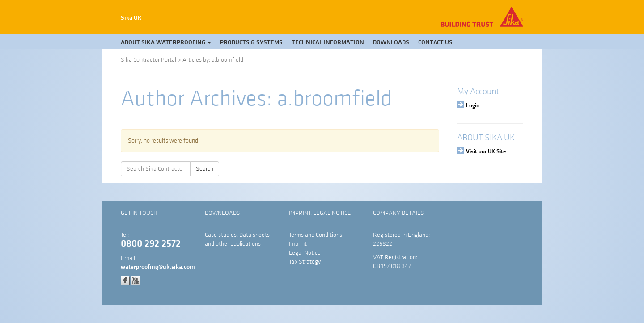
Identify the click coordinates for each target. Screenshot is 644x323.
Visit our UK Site (486, 151)
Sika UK (131, 18)
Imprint (298, 244)
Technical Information (328, 42)
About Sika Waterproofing (166, 42)
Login (473, 105)
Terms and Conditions (316, 235)
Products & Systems (251, 42)
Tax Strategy (305, 262)
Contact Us (435, 42)
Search (205, 169)
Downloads (391, 42)
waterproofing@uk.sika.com (158, 267)
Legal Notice (305, 253)
